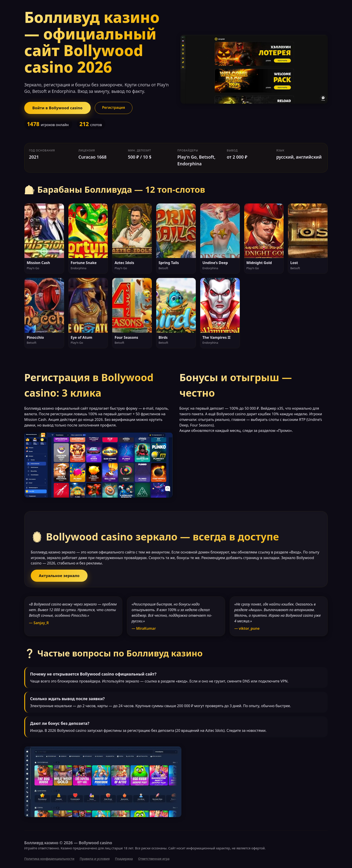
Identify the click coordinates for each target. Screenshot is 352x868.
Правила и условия (95, 859)
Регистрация (114, 107)
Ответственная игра (154, 859)
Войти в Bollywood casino (57, 108)
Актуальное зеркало (59, 576)
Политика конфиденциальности (49, 859)
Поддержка (124, 859)
